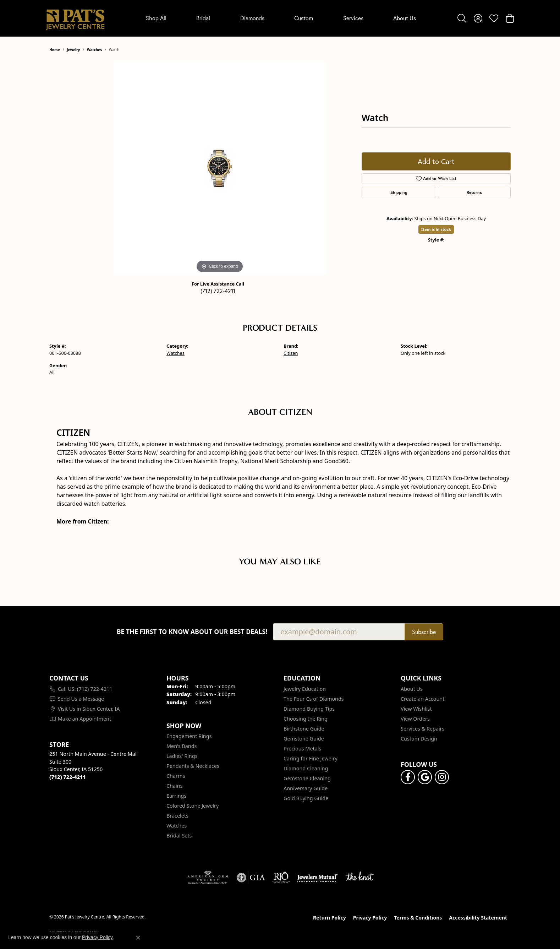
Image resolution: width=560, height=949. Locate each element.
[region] (220, 168)
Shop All (156, 18)
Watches (94, 50)
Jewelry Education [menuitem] (305, 689)
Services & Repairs (422, 729)
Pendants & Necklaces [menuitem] (193, 766)
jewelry (73, 50)
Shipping (399, 192)
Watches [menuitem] (177, 826)
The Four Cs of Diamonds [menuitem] (314, 699)
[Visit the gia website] (251, 878)
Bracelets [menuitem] (177, 816)
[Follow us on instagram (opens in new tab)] (442, 777)
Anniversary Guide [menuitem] (306, 788)
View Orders (415, 719)
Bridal (203, 18)
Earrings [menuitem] (176, 796)
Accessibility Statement (478, 918)
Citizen (291, 353)
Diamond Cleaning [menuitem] (306, 768)
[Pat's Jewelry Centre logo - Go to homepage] (75, 18)
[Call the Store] (68, 777)
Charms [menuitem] (176, 776)
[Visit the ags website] (208, 878)
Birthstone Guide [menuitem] (304, 729)
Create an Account (422, 699)
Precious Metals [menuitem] (302, 749)
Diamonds (252, 18)
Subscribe (424, 632)
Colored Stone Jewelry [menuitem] (193, 806)
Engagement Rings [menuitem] (189, 736)
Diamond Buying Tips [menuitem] (309, 709)
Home (55, 50)
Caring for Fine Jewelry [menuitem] (311, 758)
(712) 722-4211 (218, 291)
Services (353, 18)
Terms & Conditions (418, 918)
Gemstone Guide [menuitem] (304, 739)
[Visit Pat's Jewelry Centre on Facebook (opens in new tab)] (408, 777)
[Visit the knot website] (359, 878)
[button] (462, 18)
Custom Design (419, 739)
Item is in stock (436, 229)
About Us (405, 18)
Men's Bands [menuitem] (182, 746)
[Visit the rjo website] (281, 878)
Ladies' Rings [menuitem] (182, 756)
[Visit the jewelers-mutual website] (317, 878)
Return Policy (330, 918)
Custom (304, 18)
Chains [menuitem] (175, 786)
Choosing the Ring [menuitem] (306, 719)
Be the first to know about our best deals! (192, 632)
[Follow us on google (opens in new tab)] (425, 777)
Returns (474, 192)
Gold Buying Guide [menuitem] (306, 798)
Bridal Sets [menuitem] (179, 836)
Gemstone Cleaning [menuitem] (307, 778)
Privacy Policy (370, 918)
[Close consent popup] (138, 938)
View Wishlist (416, 709)
